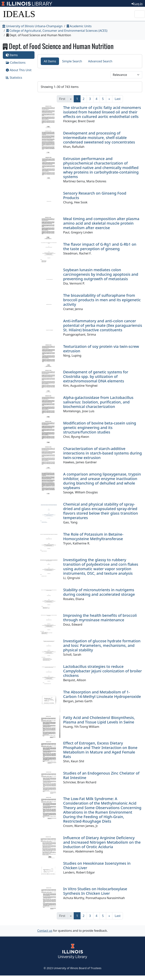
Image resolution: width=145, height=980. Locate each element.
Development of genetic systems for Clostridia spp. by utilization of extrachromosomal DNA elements (96, 376)
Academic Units (79, 26)
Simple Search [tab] (72, 61)
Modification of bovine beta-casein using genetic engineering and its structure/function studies (100, 428)
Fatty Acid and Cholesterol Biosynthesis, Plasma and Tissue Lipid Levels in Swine (99, 720)
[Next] (109, 99)
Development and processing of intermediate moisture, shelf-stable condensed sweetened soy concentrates (99, 138)
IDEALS (19, 14)
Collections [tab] (16, 63)
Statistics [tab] (14, 78)
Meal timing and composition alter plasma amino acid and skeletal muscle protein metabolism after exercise (101, 223)
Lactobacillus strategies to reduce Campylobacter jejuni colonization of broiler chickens (102, 671)
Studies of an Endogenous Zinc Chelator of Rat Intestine (101, 775)
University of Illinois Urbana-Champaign (32, 26)
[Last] (118, 99)
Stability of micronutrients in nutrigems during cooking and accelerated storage (99, 592)
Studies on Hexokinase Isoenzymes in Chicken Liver (97, 866)
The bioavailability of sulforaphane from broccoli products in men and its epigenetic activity (102, 300)
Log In (137, 4)
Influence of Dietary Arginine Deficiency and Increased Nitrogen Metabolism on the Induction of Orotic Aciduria (102, 842)
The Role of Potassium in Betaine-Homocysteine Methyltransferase (93, 536)
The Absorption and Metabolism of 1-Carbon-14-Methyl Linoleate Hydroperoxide (102, 694)
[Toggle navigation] (140, 14)
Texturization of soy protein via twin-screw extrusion (101, 349)
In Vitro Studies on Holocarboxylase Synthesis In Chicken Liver (95, 891)
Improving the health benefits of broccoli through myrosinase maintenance (100, 618)
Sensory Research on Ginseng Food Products (95, 195)
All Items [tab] (50, 61)
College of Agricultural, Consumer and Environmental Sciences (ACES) (57, 31)
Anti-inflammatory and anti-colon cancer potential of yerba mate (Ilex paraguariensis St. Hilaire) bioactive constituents (103, 325)
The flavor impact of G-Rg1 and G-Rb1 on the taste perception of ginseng (100, 247)
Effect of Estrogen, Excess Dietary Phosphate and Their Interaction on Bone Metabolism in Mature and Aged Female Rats (100, 750)
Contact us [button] (45, 931)
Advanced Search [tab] (100, 61)
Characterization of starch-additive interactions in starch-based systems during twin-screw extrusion (102, 453)
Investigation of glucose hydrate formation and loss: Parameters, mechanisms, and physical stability (102, 645)
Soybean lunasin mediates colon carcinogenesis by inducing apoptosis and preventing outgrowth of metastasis (101, 274)
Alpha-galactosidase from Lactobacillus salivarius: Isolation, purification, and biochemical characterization (98, 402)
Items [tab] (12, 55)
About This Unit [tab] (19, 70)
